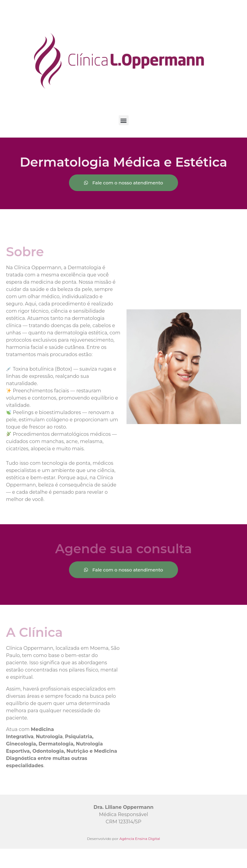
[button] (124, 120)
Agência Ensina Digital (140, 839)
